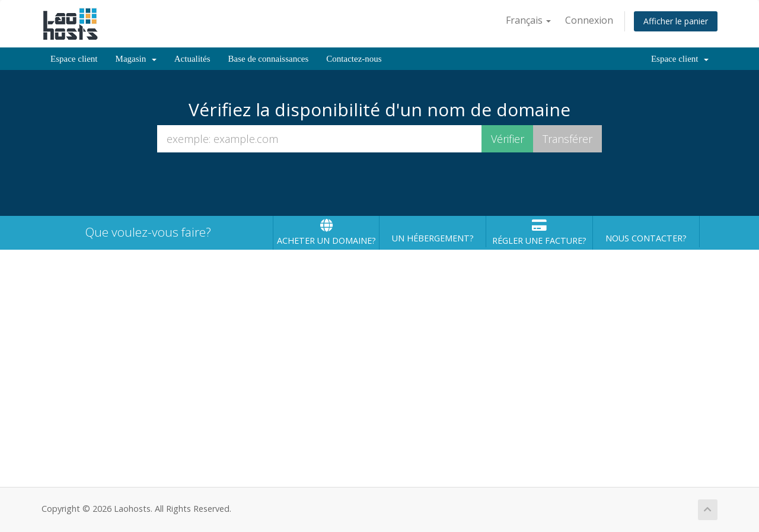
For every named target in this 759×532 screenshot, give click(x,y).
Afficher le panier (676, 21)
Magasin (136, 59)
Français (528, 20)
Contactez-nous (354, 59)
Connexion (589, 20)
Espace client (74, 59)
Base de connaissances (269, 59)
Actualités (192, 59)
